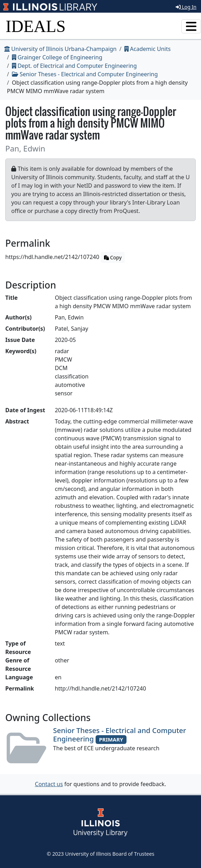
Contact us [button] (49, 784)
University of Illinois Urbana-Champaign (60, 49)
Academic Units (148, 49)
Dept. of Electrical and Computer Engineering (74, 66)
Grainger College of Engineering (57, 57)
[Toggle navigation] (191, 26)
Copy (113, 257)
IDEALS (36, 26)
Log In (186, 7)
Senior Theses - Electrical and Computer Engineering (85, 74)
